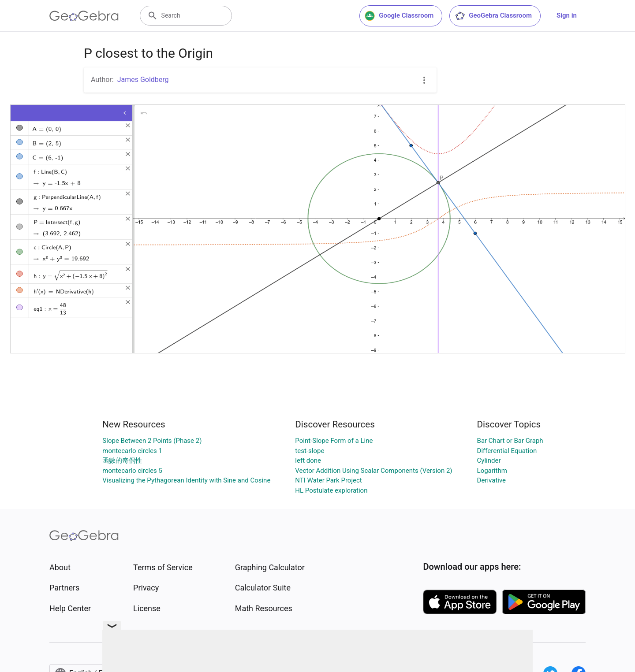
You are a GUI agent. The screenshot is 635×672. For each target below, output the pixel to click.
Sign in (567, 15)
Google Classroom (399, 16)
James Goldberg (143, 80)
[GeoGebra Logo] (84, 16)
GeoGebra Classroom (493, 16)
